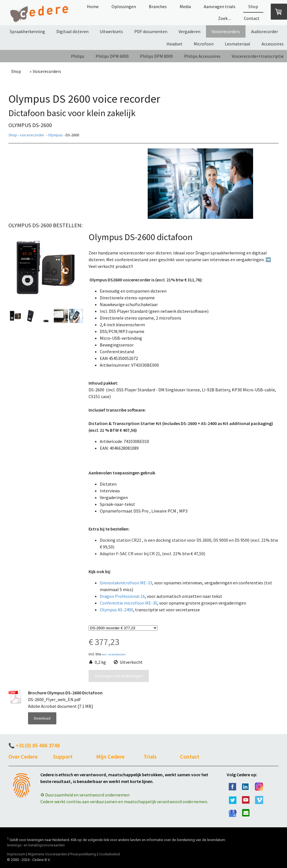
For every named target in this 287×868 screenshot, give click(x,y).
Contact (252, 18)
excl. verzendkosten (114, 654)
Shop (253, 6)
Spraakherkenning (27, 31)
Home (93, 6)
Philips (78, 56)
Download (42, 718)
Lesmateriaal (238, 44)
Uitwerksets (111, 31)
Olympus (55, 135)
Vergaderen (189, 31)
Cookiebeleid (109, 854)
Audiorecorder (265, 31)
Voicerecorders (226, 31)
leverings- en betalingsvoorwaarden (36, 845)
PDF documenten (151, 31)
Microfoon (204, 44)
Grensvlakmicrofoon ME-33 (126, 583)
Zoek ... (224, 18)
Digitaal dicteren (72, 31)
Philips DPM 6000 (112, 56)
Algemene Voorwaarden (47, 854)
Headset (174, 44)
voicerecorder (32, 135)
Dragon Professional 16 (122, 596)
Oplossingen (124, 6)
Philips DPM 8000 (156, 56)
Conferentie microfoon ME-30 (129, 603)
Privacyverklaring (83, 854)
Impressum (16, 854)
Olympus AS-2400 (116, 610)
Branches (158, 6)
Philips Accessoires (202, 56)
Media (185, 6)
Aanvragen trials (220, 6)
